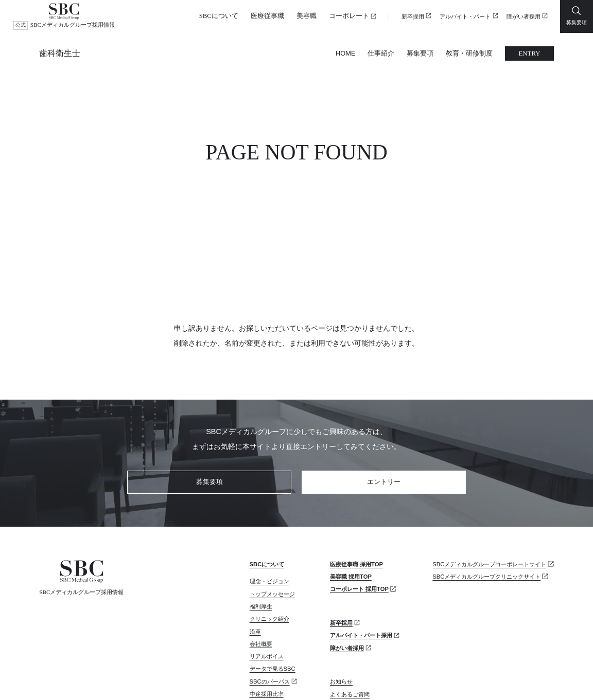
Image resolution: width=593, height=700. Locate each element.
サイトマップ (123, 679)
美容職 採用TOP (351, 486)
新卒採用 (413, 16)
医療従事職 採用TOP (356, 474)
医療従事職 (267, 16)
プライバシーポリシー (65, 679)
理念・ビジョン (269, 491)
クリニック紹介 (269, 528)
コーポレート (349, 16)
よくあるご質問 (350, 604)
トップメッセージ (272, 504)
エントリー (384, 391)
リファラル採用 (269, 629)
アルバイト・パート (465, 16)
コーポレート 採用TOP (359, 498)
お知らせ (341, 591)
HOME (345, 53)
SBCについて (219, 16)
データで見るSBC (273, 578)
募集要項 (420, 53)
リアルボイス (267, 566)
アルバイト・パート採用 (361, 545)
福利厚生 (261, 516)
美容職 (307, 16)
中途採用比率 (267, 603)
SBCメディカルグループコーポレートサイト (489, 474)
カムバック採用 (269, 616)
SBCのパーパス (270, 591)
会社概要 (261, 553)
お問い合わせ (347, 616)
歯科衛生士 (60, 53)
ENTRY (530, 53)
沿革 (255, 541)
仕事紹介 (381, 53)
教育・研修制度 (469, 53)
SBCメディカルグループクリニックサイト (486, 486)
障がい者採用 (524, 16)
